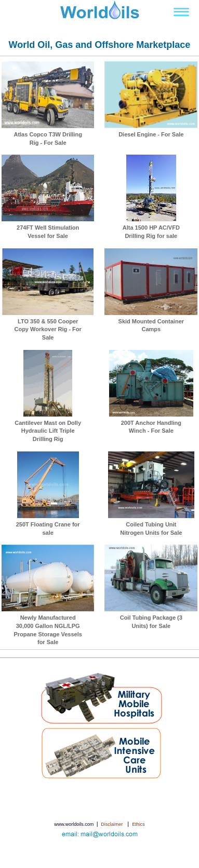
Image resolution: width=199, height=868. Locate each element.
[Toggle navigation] (181, 12)
